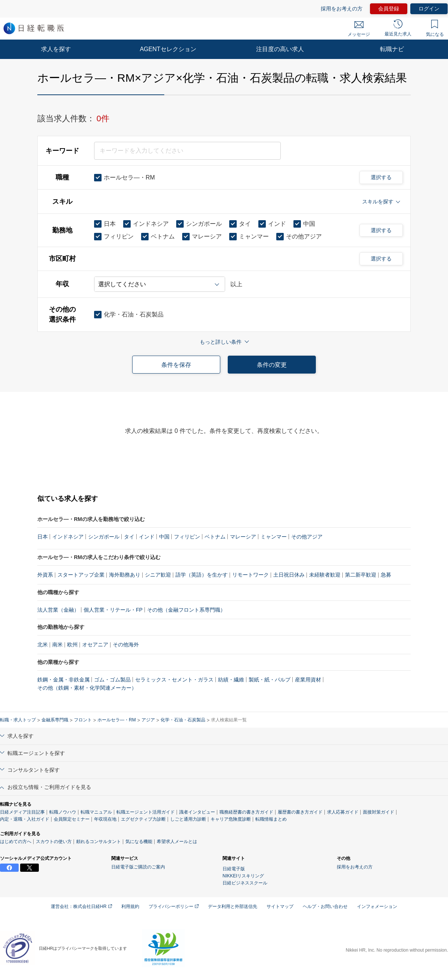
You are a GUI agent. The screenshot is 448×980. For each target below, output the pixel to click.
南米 (57, 645)
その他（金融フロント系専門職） (186, 610)
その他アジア (307, 537)
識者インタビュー (197, 812)
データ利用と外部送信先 (233, 906)
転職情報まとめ (271, 819)
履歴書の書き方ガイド (300, 812)
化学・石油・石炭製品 (183, 720)
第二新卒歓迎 (361, 575)
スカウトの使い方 (54, 842)
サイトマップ (280, 906)
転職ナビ (392, 49)
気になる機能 (139, 842)
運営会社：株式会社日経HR (81, 906)
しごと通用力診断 (188, 819)
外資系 (45, 575)
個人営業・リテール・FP (113, 610)
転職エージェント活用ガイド (146, 812)
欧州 (72, 645)
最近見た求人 (398, 28)
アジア (148, 720)
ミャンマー (274, 537)
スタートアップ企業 (81, 575)
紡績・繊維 (231, 680)
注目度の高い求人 (280, 49)
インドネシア (68, 537)
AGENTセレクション (168, 49)
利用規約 (130, 906)
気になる (435, 28)
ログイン (429, 9)
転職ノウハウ (63, 812)
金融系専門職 (55, 720)
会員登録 (389, 9)
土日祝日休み (289, 575)
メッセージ (359, 29)
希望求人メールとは (177, 842)
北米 (43, 645)
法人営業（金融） (58, 610)
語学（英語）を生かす (202, 575)
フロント (83, 720)
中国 (164, 537)
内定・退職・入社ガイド (25, 819)
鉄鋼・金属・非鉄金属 (63, 680)
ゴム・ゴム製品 (112, 680)
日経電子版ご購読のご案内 (138, 867)
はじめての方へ (16, 842)
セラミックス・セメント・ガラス (174, 680)
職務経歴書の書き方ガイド (246, 812)
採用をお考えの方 (342, 9)
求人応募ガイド (343, 812)
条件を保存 (176, 365)
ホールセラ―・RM (117, 720)
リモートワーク (251, 575)
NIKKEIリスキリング (243, 876)
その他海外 (126, 645)
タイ (129, 537)
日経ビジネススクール (245, 883)
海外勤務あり (125, 575)
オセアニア (95, 645)
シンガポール (104, 537)
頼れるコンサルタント (99, 842)
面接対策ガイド (379, 812)
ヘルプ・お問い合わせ (325, 906)
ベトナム (215, 537)
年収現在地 (105, 819)
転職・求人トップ (18, 720)
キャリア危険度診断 (231, 819)
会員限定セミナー (72, 819)
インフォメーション (377, 906)
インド (147, 537)
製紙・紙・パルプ (270, 680)
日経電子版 (234, 869)
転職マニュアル (96, 812)
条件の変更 (272, 365)
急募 (386, 575)
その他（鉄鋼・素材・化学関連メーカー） (87, 688)
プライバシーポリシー (174, 906)
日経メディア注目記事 (22, 812)
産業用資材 (308, 680)
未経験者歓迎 (325, 575)
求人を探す (56, 49)
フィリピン (187, 537)
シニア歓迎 (158, 575)
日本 (43, 537)
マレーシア (243, 537)
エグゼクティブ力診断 (143, 819)
